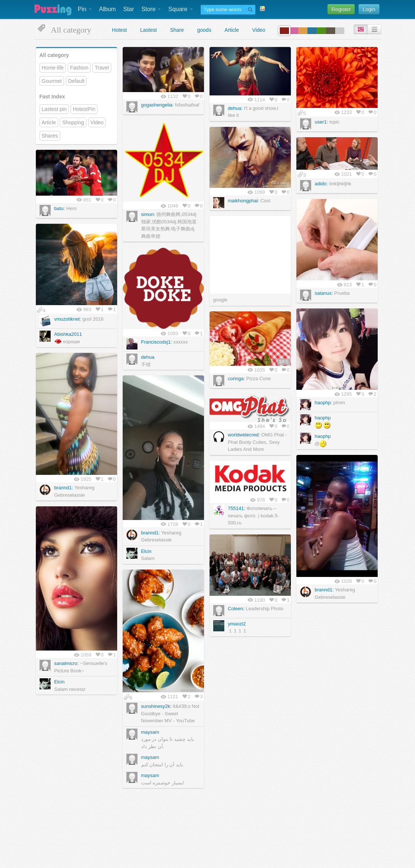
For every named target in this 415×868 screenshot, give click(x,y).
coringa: (237, 379)
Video (259, 30)
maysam (150, 732)
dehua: (235, 108)
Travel (102, 68)
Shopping (73, 122)
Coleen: (236, 609)
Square (180, 9)
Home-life (53, 68)
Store (151, 9)
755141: (237, 508)
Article (232, 30)
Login (369, 9)
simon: (148, 214)
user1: (322, 122)
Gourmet (52, 81)
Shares (50, 136)
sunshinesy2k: (156, 706)
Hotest (119, 30)
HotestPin (84, 109)
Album (107, 9)
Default (76, 81)
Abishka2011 (68, 334)
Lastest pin (54, 109)
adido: (321, 184)
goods (204, 30)
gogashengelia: (157, 105)
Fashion (79, 68)
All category (54, 55)
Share (177, 30)
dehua (148, 357)
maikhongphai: (244, 201)
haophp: (324, 403)
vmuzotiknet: (68, 319)
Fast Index (52, 97)
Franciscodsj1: (157, 342)
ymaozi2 (237, 624)
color (284, 31)
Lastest (148, 30)
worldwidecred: (244, 435)
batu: (60, 208)
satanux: (324, 293)
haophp (323, 418)
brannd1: (64, 488)
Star (128, 9)
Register (341, 9)
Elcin (146, 551)
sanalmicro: (67, 663)
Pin (85, 9)
